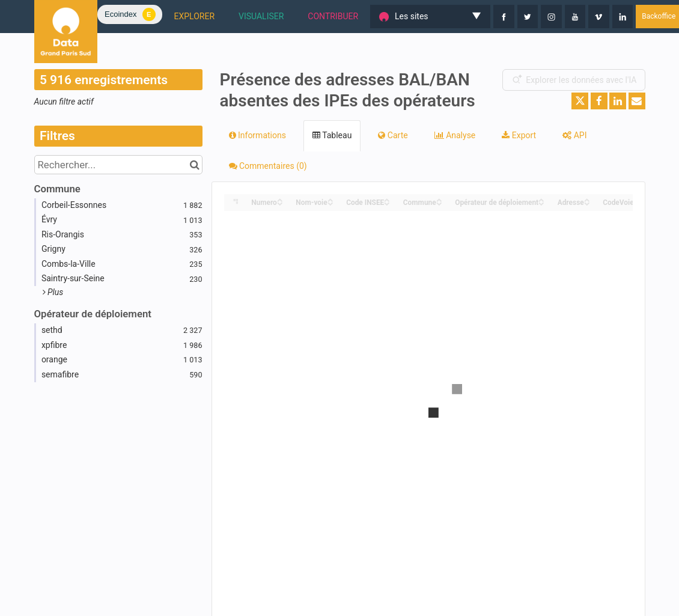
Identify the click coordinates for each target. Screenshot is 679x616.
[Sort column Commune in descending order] (439, 203)
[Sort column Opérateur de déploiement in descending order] (541, 203)
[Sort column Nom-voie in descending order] (330, 203)
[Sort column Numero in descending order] (280, 203)
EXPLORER (195, 16)
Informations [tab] (257, 135)
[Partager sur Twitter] (580, 101)
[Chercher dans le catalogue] (195, 165)
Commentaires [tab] (268, 166)
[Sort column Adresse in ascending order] (587, 199)
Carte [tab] (393, 135)
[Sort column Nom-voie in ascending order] (330, 199)
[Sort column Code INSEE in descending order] (387, 203)
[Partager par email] (637, 101)
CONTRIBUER (333, 16)
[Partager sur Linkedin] (618, 101)
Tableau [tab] (332, 135)
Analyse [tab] (455, 135)
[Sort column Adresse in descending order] (587, 203)
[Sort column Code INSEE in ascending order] (387, 199)
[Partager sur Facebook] (599, 101)
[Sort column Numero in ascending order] (280, 199)
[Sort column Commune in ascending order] (439, 199)
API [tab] (574, 135)
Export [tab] (519, 135)
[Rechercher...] (118, 165)
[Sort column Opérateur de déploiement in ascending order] (541, 199)
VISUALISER (261, 16)
